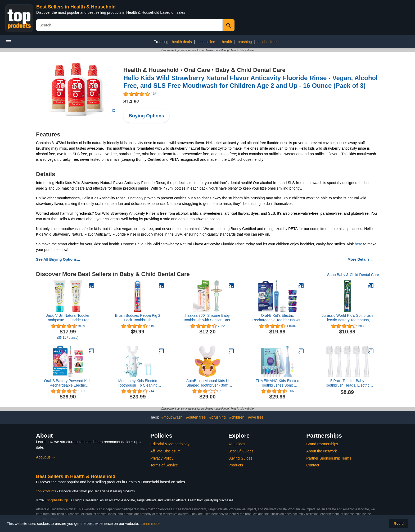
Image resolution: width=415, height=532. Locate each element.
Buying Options (146, 116)
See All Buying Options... (58, 259)
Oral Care (197, 70)
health (227, 42)
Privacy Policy (162, 458)
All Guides (237, 444)
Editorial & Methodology (170, 444)
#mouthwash (172, 417)
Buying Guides (240, 458)
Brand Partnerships (322, 444)
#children (237, 417)
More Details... (360, 259)
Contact (313, 465)
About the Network (321, 451)
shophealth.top (58, 500)
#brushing (218, 417)
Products (236, 465)
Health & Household (151, 70)
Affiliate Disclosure (166, 451)
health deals (182, 42)
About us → (46, 457)
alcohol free (267, 42)
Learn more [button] (150, 524)
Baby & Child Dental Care (250, 70)
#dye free (256, 417)
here (359, 244)
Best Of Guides (241, 451)
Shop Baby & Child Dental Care (353, 275)
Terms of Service (164, 465)
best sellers (207, 42)
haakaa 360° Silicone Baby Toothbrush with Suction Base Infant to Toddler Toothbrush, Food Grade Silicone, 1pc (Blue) (207, 318)
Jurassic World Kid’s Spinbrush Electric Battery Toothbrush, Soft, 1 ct (347, 318)
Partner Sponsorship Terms (329, 458)
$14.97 (131, 102)
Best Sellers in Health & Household (76, 7)
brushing (245, 42)
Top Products (47, 491)
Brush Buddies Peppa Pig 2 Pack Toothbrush (137, 318)
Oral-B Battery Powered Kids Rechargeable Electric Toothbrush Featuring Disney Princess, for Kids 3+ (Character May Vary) (68, 383)
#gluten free (196, 417)
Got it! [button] (399, 524)
